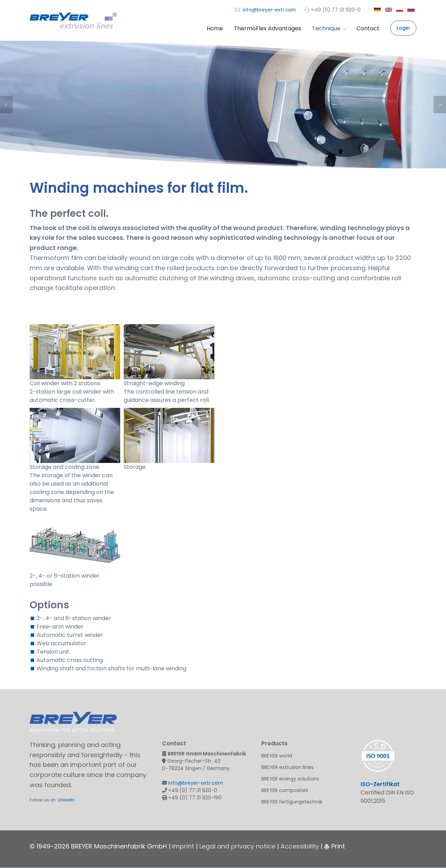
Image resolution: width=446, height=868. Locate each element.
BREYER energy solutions (290, 779)
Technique (329, 28)
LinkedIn (66, 800)
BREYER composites (285, 790)
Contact (368, 28)
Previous (6, 105)
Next (440, 105)
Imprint (183, 846)
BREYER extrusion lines (287, 767)
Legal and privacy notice (237, 846)
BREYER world (277, 756)
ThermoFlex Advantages (267, 28)
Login (403, 28)
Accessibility (300, 846)
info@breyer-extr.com (265, 10)
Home (215, 28)
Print (334, 846)
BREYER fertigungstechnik (292, 802)
